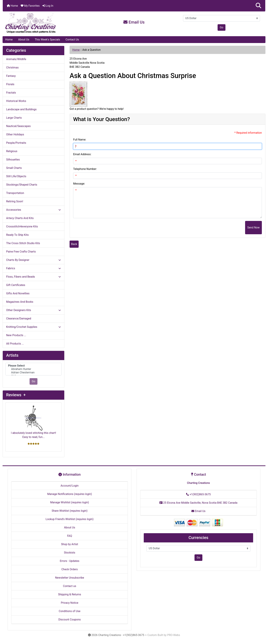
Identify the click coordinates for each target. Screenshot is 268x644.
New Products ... (16, 335)
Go (222, 27)
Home (12, 6)
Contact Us (72, 40)
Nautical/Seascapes (18, 126)
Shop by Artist (70, 544)
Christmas (12, 68)
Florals (10, 84)
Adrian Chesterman (33, 373)
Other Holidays (15, 134)
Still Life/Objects (16, 176)
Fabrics (33, 268)
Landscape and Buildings (21, 109)
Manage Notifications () (69, 494)
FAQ (70, 536)
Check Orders (70, 569)
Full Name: (80, 140)
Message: (79, 184)
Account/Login (69, 486)
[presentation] (219, 228)
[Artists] (33, 369)
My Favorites (30, 6)
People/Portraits (16, 143)
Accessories (33, 210)
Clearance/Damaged (19, 318)
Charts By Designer (33, 260)
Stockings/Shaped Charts (22, 185)
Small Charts (14, 168)
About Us (24, 40)
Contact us (70, 586)
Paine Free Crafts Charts (21, 252)
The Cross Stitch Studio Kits (23, 243)
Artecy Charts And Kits (20, 218)
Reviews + (16, 395)
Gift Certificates (16, 285)
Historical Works (16, 101)
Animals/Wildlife (16, 59)
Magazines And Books (20, 302)
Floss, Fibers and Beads (33, 277)
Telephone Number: (85, 169)
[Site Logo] (46, 23)
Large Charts (14, 118)
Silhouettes (13, 160)
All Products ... (15, 344)
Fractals (11, 93)
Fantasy (11, 76)
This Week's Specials (47, 40)
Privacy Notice (70, 603)
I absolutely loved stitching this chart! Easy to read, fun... (33, 422)
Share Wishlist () (70, 511)
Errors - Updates (70, 561)
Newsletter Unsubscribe (70, 578)
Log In (48, 6)
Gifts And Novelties (18, 293)
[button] (258, 6)
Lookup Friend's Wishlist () (70, 519)
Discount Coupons (70, 619)
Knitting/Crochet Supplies (33, 327)
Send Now (253, 228)
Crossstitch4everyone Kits (22, 226)
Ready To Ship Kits (17, 235)
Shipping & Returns (70, 594)
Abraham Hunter (33, 369)
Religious (12, 151)
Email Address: (82, 154)
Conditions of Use (70, 611)
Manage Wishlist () (70, 502)
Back (74, 244)
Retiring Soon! (15, 201)
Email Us (134, 22)
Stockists (70, 553)
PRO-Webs (174, 635)
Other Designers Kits (33, 310)
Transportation (15, 193)
